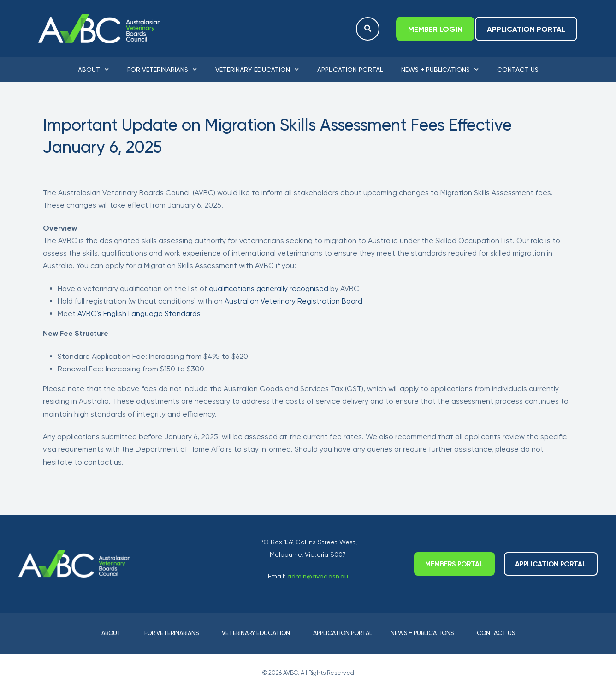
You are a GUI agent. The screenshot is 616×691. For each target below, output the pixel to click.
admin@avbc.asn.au (318, 576)
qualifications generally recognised (269, 289)
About (93, 70)
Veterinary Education (257, 70)
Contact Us (518, 70)
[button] (368, 29)
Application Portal (350, 70)
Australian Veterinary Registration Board (293, 301)
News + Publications (440, 70)
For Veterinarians (162, 70)
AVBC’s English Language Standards (139, 313)
